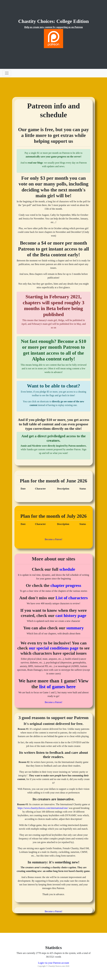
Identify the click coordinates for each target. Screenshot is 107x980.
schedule (67, 569)
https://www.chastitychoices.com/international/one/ (43, 808)
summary (75, 628)
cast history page (71, 615)
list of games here (57, 687)
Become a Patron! (53, 539)
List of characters (72, 598)
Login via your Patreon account (54, 963)
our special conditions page (54, 648)
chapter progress (66, 585)
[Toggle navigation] (7, 73)
